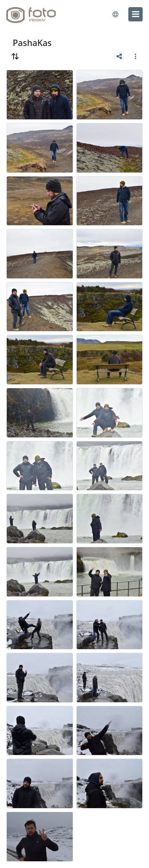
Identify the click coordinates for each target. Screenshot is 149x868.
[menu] (135, 14)
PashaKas (32, 43)
